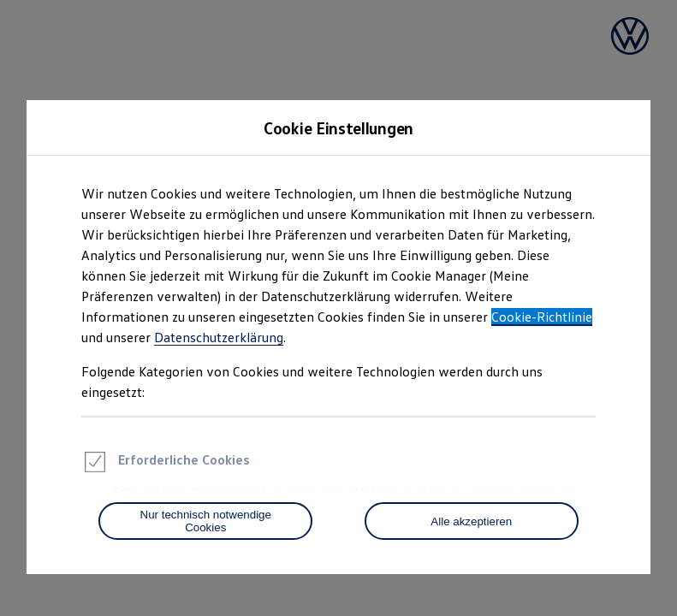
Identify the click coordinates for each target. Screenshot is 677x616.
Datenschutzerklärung (219, 337)
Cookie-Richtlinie (542, 317)
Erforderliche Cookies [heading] (166, 465)
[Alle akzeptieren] (472, 521)
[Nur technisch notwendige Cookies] (205, 521)
